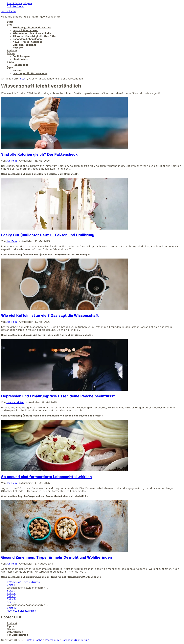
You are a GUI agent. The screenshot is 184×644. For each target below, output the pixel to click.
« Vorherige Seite (23, 582)
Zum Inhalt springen (19, 4)
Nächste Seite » (23, 611)
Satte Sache (9, 12)
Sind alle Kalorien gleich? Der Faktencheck (39, 155)
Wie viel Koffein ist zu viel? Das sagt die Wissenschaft (50, 316)
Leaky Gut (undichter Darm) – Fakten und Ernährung (48, 235)
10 (12, 608)
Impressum (52, 640)
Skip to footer (16, 7)
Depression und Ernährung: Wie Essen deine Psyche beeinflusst (58, 396)
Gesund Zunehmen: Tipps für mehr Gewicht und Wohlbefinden (56, 558)
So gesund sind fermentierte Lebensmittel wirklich (46, 477)
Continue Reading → (40, 174)
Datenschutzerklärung (75, 640)
